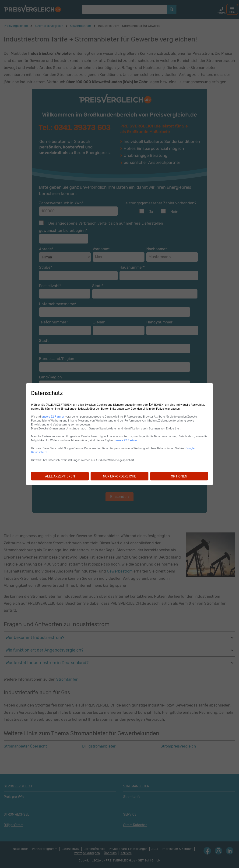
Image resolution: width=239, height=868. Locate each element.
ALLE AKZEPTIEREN (60, 476)
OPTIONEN (179, 476)
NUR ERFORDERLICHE (119, 476)
